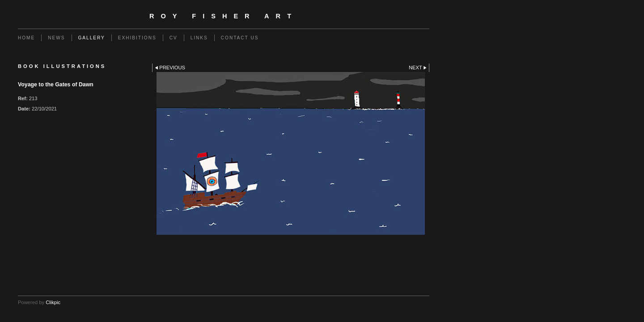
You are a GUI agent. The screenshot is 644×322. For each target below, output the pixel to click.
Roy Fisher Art (224, 16)
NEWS (56, 38)
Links (199, 38)
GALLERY (92, 38)
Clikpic (53, 302)
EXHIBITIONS (137, 38)
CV (174, 38)
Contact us (240, 38)
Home (26, 38)
